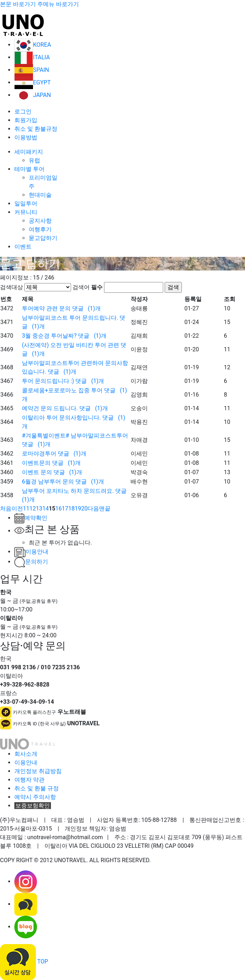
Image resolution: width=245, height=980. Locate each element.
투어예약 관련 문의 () (61, 308)
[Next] (93, 509)
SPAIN (32, 70)
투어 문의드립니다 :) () (63, 381)
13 (39, 509)
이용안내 (31, 552)
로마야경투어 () (54, 454)
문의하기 (31, 562)
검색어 (88, 287)
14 (46, 509)
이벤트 (23, 247)
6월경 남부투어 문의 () (63, 482)
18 (71, 509)
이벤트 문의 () (52, 472)
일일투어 (26, 204)
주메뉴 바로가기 (58, 4)
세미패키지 (29, 152)
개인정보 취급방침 (38, 771)
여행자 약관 (29, 780)
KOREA (33, 45)
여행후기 (40, 229)
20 (84, 509)
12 (33, 509)
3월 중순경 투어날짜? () (64, 336)
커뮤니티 (26, 212)
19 (78, 509)
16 (58, 509)
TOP (43, 961)
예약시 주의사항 (35, 797)
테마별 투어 (29, 169)
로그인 (23, 112)
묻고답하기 (43, 238)
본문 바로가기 (18, 4)
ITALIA (32, 57)
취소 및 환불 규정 (37, 788)
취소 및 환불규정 (36, 129)
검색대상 (11, 287)
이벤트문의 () (51, 463)
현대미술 (40, 195)
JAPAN (33, 95)
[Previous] (6, 509)
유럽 (34, 160)
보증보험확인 (33, 806)
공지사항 (40, 221)
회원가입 (26, 120)
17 (65, 509)
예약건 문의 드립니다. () (65, 408)
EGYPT (32, 82)
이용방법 (26, 137)
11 (26, 509)
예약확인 (31, 518)
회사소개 (26, 754)
